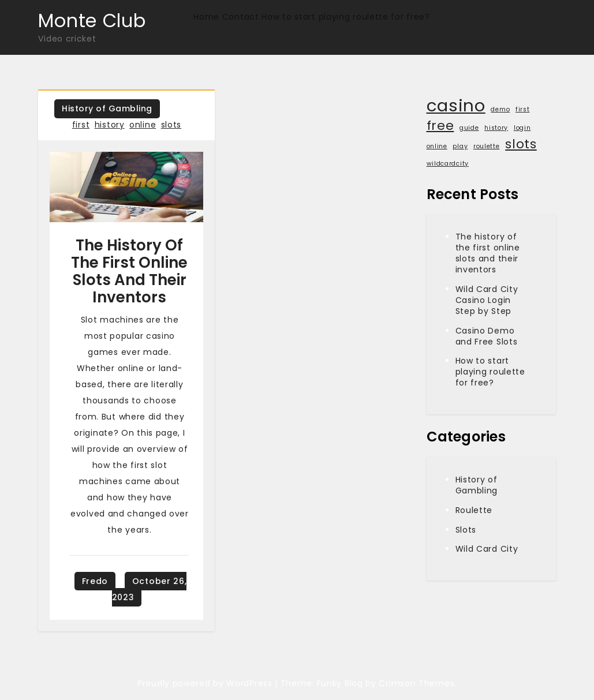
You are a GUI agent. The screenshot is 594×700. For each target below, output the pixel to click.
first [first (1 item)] (523, 109)
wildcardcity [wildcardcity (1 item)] (448, 164)
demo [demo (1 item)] (500, 109)
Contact (241, 17)
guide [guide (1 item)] (469, 128)
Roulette (474, 510)
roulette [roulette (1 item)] (487, 146)
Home (206, 17)
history (110, 125)
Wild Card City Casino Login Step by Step (487, 300)
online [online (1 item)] (437, 146)
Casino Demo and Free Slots (487, 336)
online (143, 125)
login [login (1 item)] (522, 128)
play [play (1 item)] (460, 146)
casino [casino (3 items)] (456, 106)
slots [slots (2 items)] (521, 144)
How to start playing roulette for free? (345, 17)
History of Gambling (107, 108)
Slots (466, 530)
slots (171, 125)
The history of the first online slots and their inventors (129, 271)
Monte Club (92, 20)
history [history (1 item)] (496, 128)
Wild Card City (487, 549)
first (81, 125)
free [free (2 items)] (440, 126)
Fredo (95, 581)
